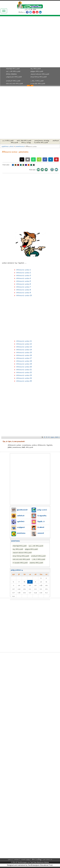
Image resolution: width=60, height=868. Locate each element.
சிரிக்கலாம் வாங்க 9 (24, 293)
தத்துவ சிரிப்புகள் (37, 71)
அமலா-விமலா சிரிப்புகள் (40, 74)
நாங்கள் (17, 859)
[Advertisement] (26, 43)
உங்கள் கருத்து (25, 859)
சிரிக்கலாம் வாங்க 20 (24, 367)
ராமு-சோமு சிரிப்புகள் (39, 77)
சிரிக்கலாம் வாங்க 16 (24, 355)
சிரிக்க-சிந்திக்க (11, 74)
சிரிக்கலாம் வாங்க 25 (24, 381)
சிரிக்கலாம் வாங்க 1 (24, 270)
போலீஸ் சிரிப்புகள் (41, 142)
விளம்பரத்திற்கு (37, 859)
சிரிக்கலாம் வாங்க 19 (24, 364)
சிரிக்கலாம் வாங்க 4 (24, 278)
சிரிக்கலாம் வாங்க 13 (24, 347)
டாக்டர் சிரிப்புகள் (37, 81)
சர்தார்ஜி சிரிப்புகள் (13, 69)
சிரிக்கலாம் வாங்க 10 (24, 295)
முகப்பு (10, 859)
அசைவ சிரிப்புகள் (36, 563)
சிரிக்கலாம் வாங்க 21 (24, 370)
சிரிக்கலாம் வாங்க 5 (24, 281)
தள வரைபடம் (48, 859)
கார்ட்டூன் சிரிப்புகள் (24, 141)
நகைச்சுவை (20, 146)
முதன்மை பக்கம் (8, 146)
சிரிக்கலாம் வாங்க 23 (24, 375)
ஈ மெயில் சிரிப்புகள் (38, 83)
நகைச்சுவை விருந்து (42, 141)
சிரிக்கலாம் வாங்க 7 (24, 287)
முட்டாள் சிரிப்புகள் (13, 71)
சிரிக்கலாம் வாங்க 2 (24, 273)
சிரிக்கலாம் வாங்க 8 (24, 290)
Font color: (6, 165)
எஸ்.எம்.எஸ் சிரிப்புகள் (15, 83)
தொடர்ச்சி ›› (55, 437)
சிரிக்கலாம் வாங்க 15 (24, 353)
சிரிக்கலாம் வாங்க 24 (24, 378)
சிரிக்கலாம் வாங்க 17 (24, 358)
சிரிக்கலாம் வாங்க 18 (24, 361)
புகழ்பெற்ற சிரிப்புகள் (14, 77)
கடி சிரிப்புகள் (36, 69)
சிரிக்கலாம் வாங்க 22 (24, 372)
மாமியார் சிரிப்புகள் (13, 81)
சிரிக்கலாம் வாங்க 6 (24, 284)
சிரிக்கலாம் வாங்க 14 (24, 350)
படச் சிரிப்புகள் (8, 141)
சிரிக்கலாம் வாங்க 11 (24, 341)
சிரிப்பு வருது (26, 142)
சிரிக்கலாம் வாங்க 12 (24, 344)
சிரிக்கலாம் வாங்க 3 (24, 276)
